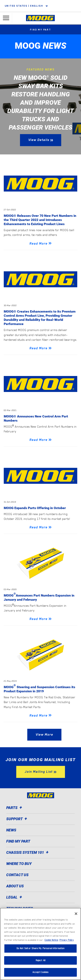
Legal (15, 897)
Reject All (40, 960)
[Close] (76, 914)
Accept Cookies (41, 972)
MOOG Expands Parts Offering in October (35, 508)
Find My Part (40, 30)
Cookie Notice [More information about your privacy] (51, 940)
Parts (15, 808)
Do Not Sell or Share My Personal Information (41, 948)
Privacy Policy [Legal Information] (67, 940)
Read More (38, 244)
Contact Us (17, 875)
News (11, 830)
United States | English (24, 6)
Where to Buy (19, 864)
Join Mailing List (39, 772)
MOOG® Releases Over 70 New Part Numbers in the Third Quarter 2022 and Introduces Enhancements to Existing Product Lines (40, 220)
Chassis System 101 (28, 852)
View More (44, 735)
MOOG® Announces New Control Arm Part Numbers (36, 418)
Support (17, 819)
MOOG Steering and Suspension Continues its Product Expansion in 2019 (39, 689)
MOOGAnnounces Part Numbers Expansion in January (39, 597)
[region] (40, 944)
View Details (39, 140)
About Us (15, 886)
